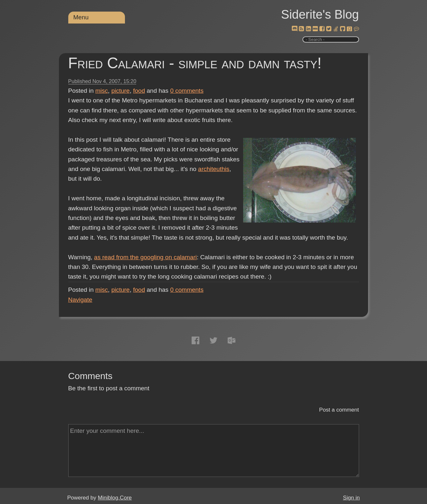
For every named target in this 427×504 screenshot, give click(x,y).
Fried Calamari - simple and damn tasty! (195, 63)
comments (187, 91)
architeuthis (214, 169)
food (139, 91)
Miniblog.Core (115, 498)
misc (102, 91)
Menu (81, 17)
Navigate (80, 300)
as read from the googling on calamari (145, 257)
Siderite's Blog (320, 14)
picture (121, 91)
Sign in (351, 498)
